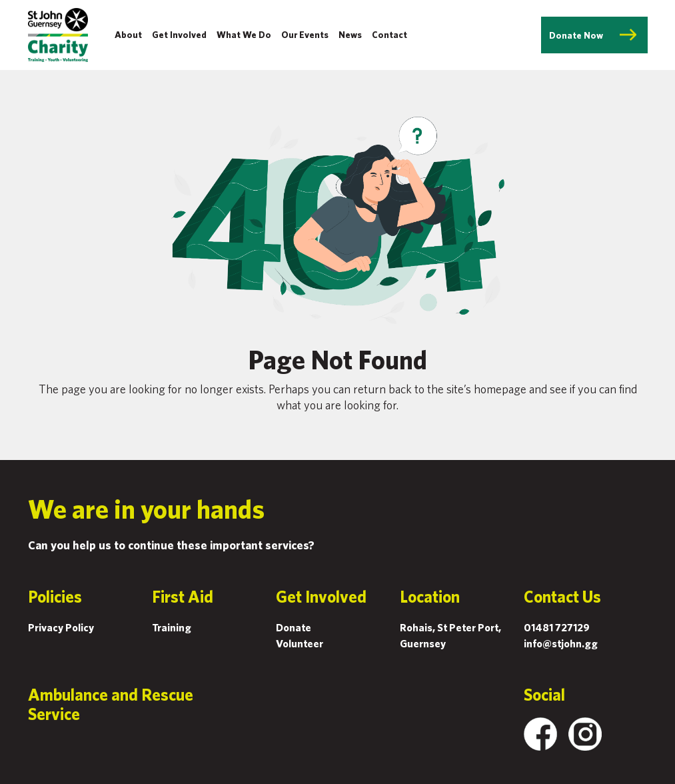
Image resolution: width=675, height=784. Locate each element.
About (128, 35)
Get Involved (179, 35)
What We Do (244, 35)
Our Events (305, 35)
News (350, 35)
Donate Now (576, 35)
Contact (389, 35)
